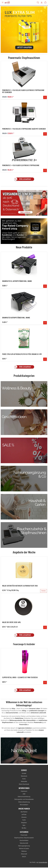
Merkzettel (24, 781)
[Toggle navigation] (3, 3)
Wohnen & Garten (24, 849)
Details (44, 591)
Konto (24, 779)
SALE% (24, 857)
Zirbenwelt (24, 854)
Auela (24, 820)
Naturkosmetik (24, 843)
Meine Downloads (24, 784)
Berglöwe (24, 823)
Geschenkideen (24, 840)
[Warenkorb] (45, 3)
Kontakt (24, 773)
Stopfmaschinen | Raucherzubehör (24, 838)
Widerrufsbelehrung (24, 802)
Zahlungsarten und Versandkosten (24, 799)
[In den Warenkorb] (45, 97)
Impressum (24, 791)
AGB (24, 794)
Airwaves (24, 817)
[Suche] (38, 3)
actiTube (24, 815)
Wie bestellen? (24, 805)
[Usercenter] (42, 3)
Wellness (24, 851)
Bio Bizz (24, 828)
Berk (24, 825)
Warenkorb (24, 776)
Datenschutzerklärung (24, 797)
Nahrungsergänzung (24, 846)
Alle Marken (24, 812)
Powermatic (24, 835)
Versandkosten (43, 862)
